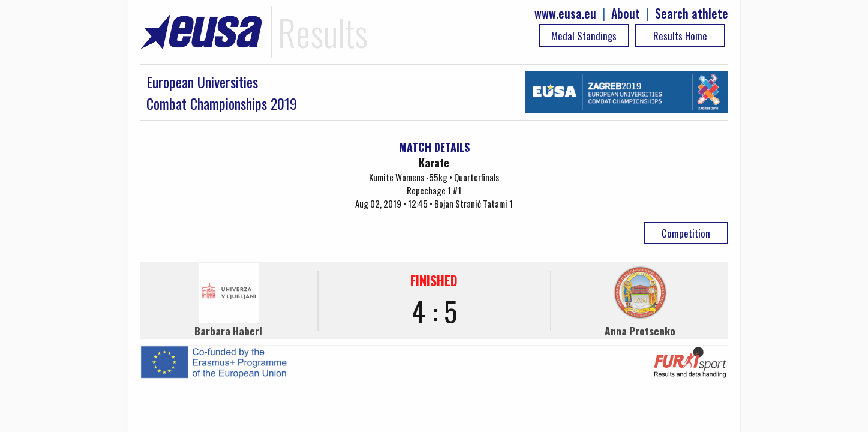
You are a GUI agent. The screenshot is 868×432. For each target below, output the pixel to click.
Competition (686, 233)
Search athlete (692, 13)
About (626, 13)
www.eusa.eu (565, 13)
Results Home (680, 36)
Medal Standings (584, 36)
